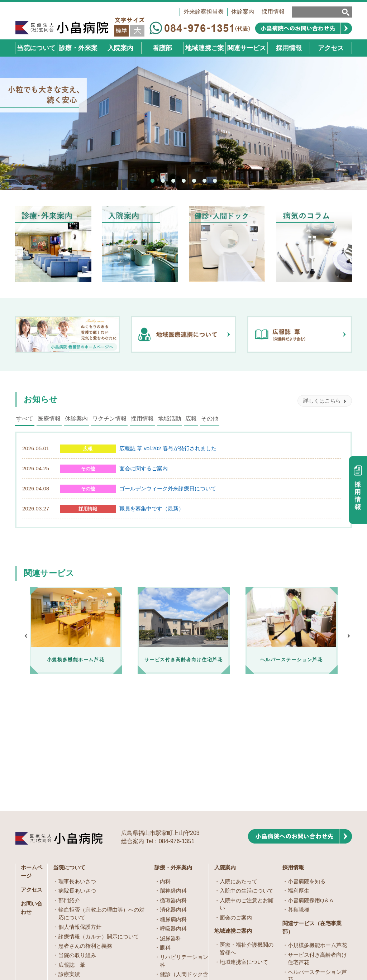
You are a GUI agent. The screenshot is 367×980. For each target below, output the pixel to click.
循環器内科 (173, 791)
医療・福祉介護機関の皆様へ (247, 839)
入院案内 (225, 758)
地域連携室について (244, 852)
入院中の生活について (247, 781)
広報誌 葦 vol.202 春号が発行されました (168, 448)
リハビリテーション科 (184, 851)
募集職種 (299, 800)
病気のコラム (176, 891)
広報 (191, 419)
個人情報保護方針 (80, 817)
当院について (69, 758)
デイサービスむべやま (315, 896)
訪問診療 (171, 882)
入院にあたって (239, 772)
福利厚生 (299, 781)
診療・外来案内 (173, 758)
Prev (26, 636)
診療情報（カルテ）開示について (99, 827)
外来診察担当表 (204, 12)
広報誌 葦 (72, 855)
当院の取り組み (77, 846)
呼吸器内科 (173, 819)
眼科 (165, 838)
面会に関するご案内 (144, 468)
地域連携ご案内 (233, 821)
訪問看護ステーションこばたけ (317, 910)
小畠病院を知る (307, 772)
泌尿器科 (171, 829)
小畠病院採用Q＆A (311, 791)
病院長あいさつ (77, 781)
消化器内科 (173, 800)
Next (349, 636)
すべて (25, 419)
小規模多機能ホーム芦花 (317, 835)
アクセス (32, 780)
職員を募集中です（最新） (152, 508)
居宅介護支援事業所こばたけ (317, 883)
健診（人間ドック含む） (184, 868)
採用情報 (273, 12)
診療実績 (69, 864)
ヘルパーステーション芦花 (317, 866)
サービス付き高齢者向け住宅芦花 (317, 849)
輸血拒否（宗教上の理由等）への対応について (101, 804)
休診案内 (243, 12)
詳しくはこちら (322, 401)
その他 (210, 419)
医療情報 (49, 419)
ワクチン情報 (109, 419)
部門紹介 (69, 791)
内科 (165, 772)
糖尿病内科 (173, 810)
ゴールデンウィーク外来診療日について (168, 488)
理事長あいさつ (77, 772)
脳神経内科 (173, 781)
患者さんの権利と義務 (85, 836)
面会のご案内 (236, 808)
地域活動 (170, 419)
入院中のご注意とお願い (247, 794)
